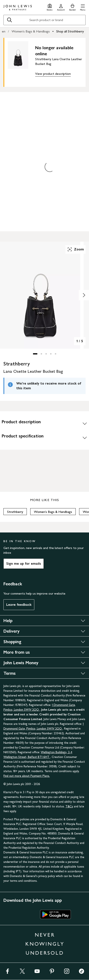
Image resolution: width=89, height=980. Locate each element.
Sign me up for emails (24, 564)
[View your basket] (72, 7)
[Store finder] (50, 7)
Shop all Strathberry (70, 31)
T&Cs (69, 806)
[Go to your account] (61, 7)
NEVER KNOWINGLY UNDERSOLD (45, 944)
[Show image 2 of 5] (84, 295)
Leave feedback (19, 605)
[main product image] (21, 61)
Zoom (75, 249)
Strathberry (15, 512)
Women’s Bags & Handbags (31, 31)
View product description (53, 74)
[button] (83, 7)
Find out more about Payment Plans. (27, 776)
